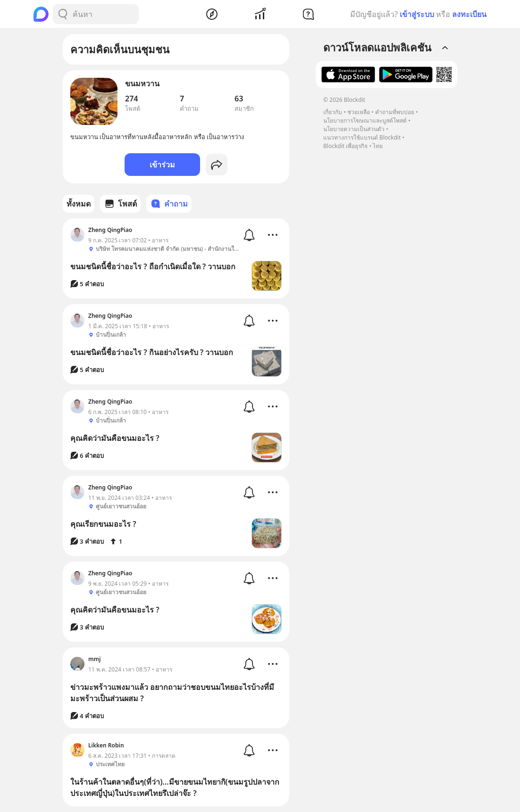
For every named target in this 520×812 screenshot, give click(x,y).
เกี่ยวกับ (333, 112)
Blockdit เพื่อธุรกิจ (345, 146)
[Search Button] (63, 14)
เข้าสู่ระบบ (417, 14)
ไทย (378, 146)
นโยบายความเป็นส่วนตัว (354, 129)
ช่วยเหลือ (359, 112)
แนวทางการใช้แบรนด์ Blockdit (362, 137)
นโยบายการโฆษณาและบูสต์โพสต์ (365, 120)
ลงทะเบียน (469, 14)
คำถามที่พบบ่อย (395, 112)
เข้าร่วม (162, 165)
